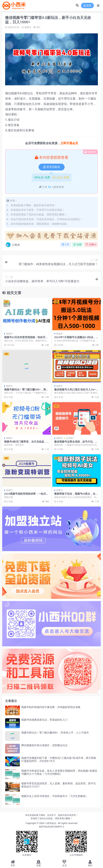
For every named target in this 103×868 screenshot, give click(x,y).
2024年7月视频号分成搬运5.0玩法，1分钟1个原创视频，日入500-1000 (76, 339)
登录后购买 (52, 167)
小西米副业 (50, 823)
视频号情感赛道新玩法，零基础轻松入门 (44, 720)
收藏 (77, 244)
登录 (87, 6)
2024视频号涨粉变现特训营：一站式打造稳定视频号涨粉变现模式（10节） (26, 495)
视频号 (28, 27)
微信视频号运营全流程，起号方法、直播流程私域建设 (76, 443)
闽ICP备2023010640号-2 (51, 827)
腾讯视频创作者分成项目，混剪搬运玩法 (44, 745)
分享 (65, 244)
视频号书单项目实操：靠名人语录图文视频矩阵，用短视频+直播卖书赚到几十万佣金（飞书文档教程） (59, 772)
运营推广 (70, 438)
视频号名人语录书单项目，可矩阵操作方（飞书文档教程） (55, 796)
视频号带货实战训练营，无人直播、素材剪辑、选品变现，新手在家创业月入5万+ (59, 785)
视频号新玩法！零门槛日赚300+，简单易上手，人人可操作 (26, 391)
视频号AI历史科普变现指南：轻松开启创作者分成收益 (26, 339)
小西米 (13, 245)
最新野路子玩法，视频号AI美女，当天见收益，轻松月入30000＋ (76, 495)
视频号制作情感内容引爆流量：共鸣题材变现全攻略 (51, 707)
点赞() (91, 244)
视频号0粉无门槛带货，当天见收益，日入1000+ (25, 443)
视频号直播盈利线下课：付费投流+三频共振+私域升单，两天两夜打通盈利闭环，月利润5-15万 (59, 759)
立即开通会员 (69, 143)
